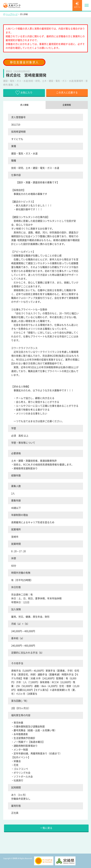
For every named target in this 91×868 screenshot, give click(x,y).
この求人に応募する (67, 93)
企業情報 (67, 105)
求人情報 (24, 105)
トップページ (12, 14)
